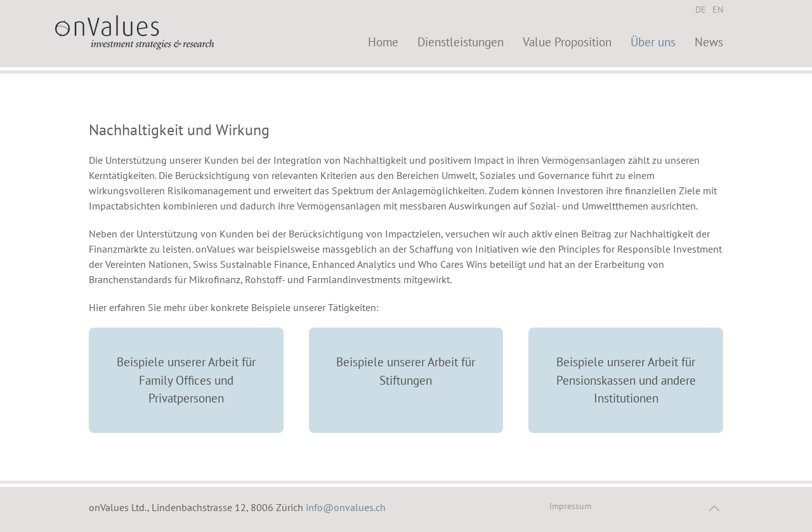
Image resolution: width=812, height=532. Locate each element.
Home (383, 42)
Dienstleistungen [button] (461, 42)
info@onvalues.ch (346, 507)
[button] (714, 509)
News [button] (709, 42)
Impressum (570, 506)
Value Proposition (567, 42)
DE (701, 10)
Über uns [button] (653, 42)
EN (718, 10)
